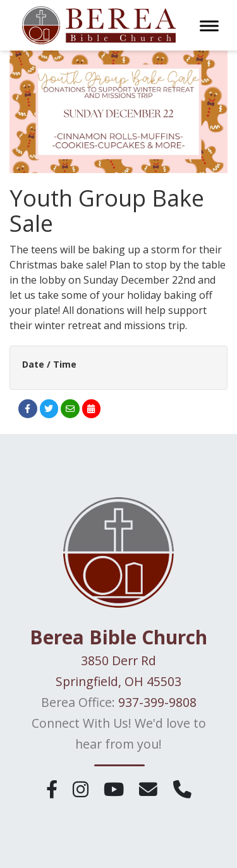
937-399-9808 (157, 702)
